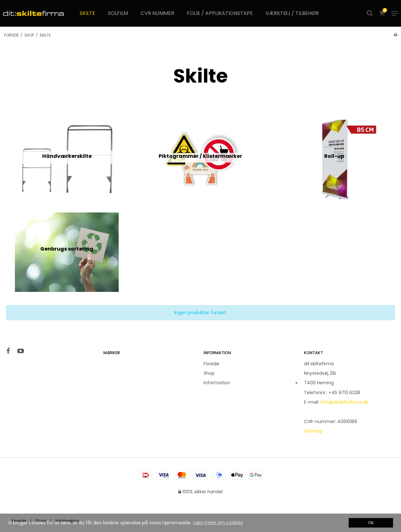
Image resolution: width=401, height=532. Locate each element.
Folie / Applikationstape (220, 13)
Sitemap (313, 431)
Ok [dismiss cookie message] (371, 523)
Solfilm (118, 13)
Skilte (87, 13)
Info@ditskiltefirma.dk (344, 402)
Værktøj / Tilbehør (292, 13)
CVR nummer (157, 13)
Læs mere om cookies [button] (218, 522)
